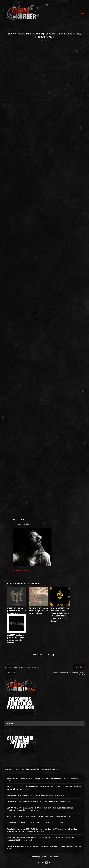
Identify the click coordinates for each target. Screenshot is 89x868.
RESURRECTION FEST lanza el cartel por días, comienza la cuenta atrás (38, 778)
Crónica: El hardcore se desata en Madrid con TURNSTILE (32, 802)
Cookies (34, 857)
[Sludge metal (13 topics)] (31, 769)
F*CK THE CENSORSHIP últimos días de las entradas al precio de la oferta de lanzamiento (40, 839)
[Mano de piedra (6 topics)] (43, 769)
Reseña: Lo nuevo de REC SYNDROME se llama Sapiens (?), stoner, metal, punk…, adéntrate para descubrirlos (42, 830)
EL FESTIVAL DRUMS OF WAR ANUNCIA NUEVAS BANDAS (31, 816)
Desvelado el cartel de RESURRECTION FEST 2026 (28, 823)
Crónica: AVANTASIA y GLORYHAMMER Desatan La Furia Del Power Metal (39, 846)
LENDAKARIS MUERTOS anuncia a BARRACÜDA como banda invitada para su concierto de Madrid (40, 809)
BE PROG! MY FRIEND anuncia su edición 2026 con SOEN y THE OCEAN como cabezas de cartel (44, 788)
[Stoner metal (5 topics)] (19, 769)
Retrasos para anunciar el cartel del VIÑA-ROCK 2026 (30, 795)
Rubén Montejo (21, 570)
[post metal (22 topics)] (9, 769)
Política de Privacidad (49, 857)
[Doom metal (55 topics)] (55, 769)
